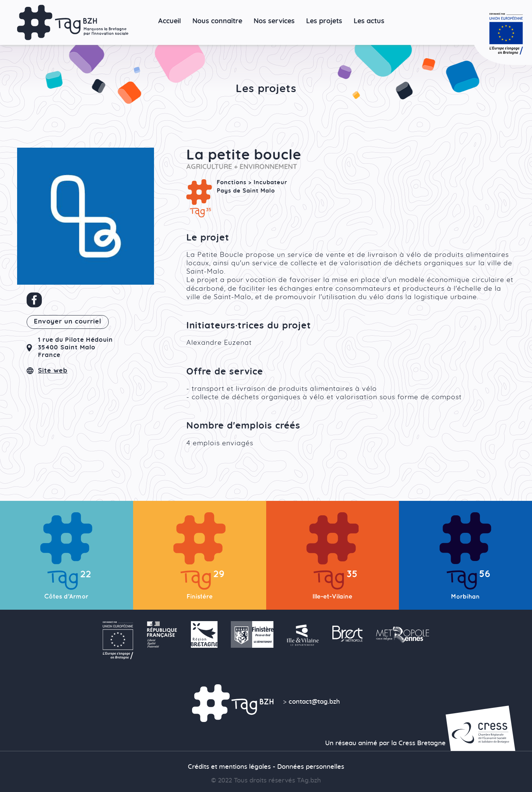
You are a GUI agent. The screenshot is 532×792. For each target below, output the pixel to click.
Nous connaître (217, 21)
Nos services (274, 21)
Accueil (170, 21)
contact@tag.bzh (314, 702)
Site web (53, 371)
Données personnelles (311, 767)
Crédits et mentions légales (229, 767)
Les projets (324, 21)
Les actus (369, 21)
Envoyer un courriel (68, 322)
